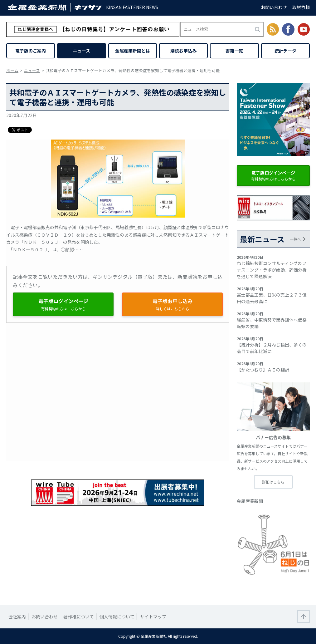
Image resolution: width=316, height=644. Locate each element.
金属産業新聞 (250, 501)
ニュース (82, 51)
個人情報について (117, 617)
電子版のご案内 (31, 51)
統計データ (285, 51)
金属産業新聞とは (133, 51)
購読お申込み (183, 51)
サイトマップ (153, 617)
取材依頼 (301, 7)
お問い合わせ (274, 7)
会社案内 (17, 617)
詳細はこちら (273, 482)
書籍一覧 (234, 51)
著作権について (79, 617)
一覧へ (295, 239)
